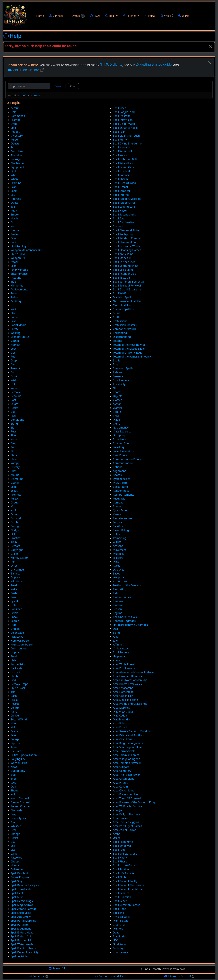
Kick (13, 727)
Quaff (14, 404)
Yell (13, 794)
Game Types (18, 818)
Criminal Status (20, 337)
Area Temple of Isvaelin (127, 763)
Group (15, 502)
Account (16, 278)
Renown (118, 601)
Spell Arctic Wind (123, 254)
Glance (15, 483)
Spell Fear (119, 132)
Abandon (16, 155)
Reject (14, 499)
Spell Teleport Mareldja (127, 199)
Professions (120, 321)
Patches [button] (129, 16)
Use (13, 412)
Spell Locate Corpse (125, 865)
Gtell (14, 830)
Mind (116, 562)
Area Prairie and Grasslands (130, 704)
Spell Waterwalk (123, 151)
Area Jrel (118, 810)
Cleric (116, 424)
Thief (116, 416)
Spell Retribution (21, 873)
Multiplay (119, 554)
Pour (14, 447)
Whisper (16, 826)
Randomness (121, 491)
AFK (115, 637)
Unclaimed (17, 570)
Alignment (119, 471)
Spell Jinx (118, 913)
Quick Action (121, 510)
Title (13, 282)
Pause (14, 317)
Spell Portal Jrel (20, 925)
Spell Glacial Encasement (128, 289)
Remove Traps (19, 684)
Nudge (15, 530)
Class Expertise (122, 431)
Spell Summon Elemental (128, 282)
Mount (15, 475)
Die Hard (16, 751)
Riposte (15, 743)
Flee (13, 416)
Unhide (15, 629)
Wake (14, 439)
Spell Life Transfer (124, 873)
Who (13, 175)
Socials (117, 313)
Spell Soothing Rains (126, 266)
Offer (14, 566)
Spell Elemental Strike (126, 230)
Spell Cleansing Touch (126, 136)
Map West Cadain (124, 712)
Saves (116, 574)
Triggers (118, 558)
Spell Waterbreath (22, 944)
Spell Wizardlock (123, 163)
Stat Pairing (120, 936)
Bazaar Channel (20, 802)
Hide (14, 625)
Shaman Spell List (124, 309)
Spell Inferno (121, 195)
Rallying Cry (18, 759)
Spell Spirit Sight (123, 270)
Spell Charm (120, 179)
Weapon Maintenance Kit (26, 250)
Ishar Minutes (19, 270)
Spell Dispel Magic (124, 124)
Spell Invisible (19, 956)
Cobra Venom (19, 648)
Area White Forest (124, 664)
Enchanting (120, 333)
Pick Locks (17, 637)
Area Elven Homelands (127, 794)
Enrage (15, 739)
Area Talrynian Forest (126, 755)
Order (14, 514)
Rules (116, 534)
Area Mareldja (122, 708)
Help (14, 112)
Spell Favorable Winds (126, 246)
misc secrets (121, 952)
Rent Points (120, 455)
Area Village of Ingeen (127, 759)
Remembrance (122, 597)
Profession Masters (125, 325)
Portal (150, 16)
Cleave (15, 716)
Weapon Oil (18, 258)
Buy (13, 842)
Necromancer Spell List (127, 301)
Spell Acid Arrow (21, 917)
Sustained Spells (123, 368)
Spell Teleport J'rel (124, 203)
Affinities (118, 645)
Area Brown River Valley (127, 684)
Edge (116, 364)
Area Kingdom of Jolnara (128, 743)
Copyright (17, 550)
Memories (17, 286)
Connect (56, 16)
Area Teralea (121, 818)
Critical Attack (121, 648)
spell (23, 95)
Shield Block (18, 688)
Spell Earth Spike (21, 913)
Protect (15, 234)
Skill (13, 534)
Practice (16, 538)
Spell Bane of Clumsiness (128, 885)
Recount (16, 396)
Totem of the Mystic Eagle (129, 349)
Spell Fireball (121, 187)
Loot (13, 349)
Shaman (118, 226)
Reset (14, 597)
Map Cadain (120, 716)
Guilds (15, 554)
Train (14, 542)
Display (15, 522)
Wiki (167, 16)
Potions (118, 467)
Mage (116, 420)
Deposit (15, 577)
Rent (14, 562)
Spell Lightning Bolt (125, 159)
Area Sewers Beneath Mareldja (132, 731)
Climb (14, 676)
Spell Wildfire (121, 293)
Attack (15, 262)
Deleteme (17, 869)
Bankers (118, 376)
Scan (14, 187)
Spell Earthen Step (124, 262)
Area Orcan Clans (124, 779)
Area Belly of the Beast (127, 814)
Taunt (14, 747)
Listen (14, 660)
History (15, 467)
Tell (13, 207)
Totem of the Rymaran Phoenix (132, 357)
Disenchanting (122, 337)
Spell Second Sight (124, 215)
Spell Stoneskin (122, 258)
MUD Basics (37, 95)
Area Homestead (123, 692)
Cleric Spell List (122, 305)
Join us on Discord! (179, 976)
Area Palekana (122, 723)
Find (13, 680)
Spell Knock (120, 155)
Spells (117, 360)
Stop (13, 313)
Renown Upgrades (124, 621)
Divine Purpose (20, 877)
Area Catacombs (123, 688)
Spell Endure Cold (22, 936)
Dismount (17, 479)
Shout (14, 790)
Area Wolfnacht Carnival (128, 806)
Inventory (17, 136)
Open (14, 238)
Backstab (16, 668)
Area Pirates (120, 783)
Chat (14, 471)
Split (13, 128)
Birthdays (119, 948)
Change (15, 834)
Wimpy (15, 463)
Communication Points (127, 459)
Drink (14, 376)
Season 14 (57, 968)
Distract (15, 672)
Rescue (15, 704)
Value (14, 854)
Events (77, 16)
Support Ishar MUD (109, 976)
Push (14, 593)
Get (13, 353)
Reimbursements (123, 495)
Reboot (15, 132)
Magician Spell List (124, 297)
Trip (13, 692)
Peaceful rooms (122, 518)
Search (59, 86)
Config (15, 526)
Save (14, 321)
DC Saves (119, 570)
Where (15, 179)
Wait (13, 309)
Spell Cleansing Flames (127, 250)
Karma (117, 514)
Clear (73, 86)
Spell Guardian (122, 897)
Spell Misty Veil (122, 278)
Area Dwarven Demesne (128, 676)
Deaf (116, 629)
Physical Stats (121, 917)
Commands (18, 116)
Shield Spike (18, 254)
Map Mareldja (121, 719)
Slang (116, 633)
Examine (16, 183)
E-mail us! (39, 976)
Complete (17, 151)
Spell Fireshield (122, 171)
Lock (13, 242)
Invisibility (119, 384)
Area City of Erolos (124, 739)
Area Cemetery (122, 771)
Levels (14, 613)
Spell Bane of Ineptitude (128, 889)
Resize (15, 838)
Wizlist (117, 542)
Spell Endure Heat (22, 932)
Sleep (14, 435)
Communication (123, 463)
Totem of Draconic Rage (128, 353)
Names (15, 865)
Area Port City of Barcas (127, 826)
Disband (16, 518)
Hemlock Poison (21, 641)
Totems (117, 341)
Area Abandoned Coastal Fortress (134, 672)
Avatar (117, 404)
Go (12, 222)
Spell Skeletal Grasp (125, 854)
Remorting (120, 589)
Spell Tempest (121, 191)
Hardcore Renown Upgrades (130, 625)
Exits (14, 266)
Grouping (119, 435)
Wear (14, 388)
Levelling (118, 447)
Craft (116, 317)
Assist (14, 700)
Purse (14, 140)
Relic (116, 593)
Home (38, 16)
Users (116, 838)
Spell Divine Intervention (128, 143)
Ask (13, 822)
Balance (16, 574)
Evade (14, 731)
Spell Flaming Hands (23, 948)
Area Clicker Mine (124, 790)
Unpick (15, 652)
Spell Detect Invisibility (25, 952)
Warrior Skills (19, 763)
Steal (14, 656)
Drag (14, 124)
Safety (14, 329)
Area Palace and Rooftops (129, 735)
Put (13, 357)
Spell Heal (17, 893)
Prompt (15, 120)
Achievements (19, 289)
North (14, 218)
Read (14, 585)
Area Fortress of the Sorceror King (134, 802)
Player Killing (121, 530)
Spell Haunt (120, 858)
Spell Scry (17, 881)
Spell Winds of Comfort (127, 238)
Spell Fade (119, 850)
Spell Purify (120, 140)
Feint (14, 735)
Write (14, 589)
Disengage (17, 633)
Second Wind (19, 719)
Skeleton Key (19, 246)
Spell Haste (120, 211)
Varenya (16, 159)
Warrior (118, 408)
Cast (13, 400)
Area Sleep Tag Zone (125, 700)
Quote (15, 203)
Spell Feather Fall (21, 940)
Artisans (118, 546)
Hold (14, 384)
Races (116, 566)
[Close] (211, 47)
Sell (13, 846)
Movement (120, 550)
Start (14, 147)
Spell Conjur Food (124, 112)
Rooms (117, 392)
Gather (15, 341)
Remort (15, 546)
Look (14, 191)
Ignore (15, 230)
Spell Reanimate (123, 842)
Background (120, 487)
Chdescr (16, 861)
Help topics (120, 656)
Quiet (14, 787)
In (12, 305)
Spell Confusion (123, 175)
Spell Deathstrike (123, 222)
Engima (118, 613)
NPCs (116, 388)
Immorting (120, 538)
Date (14, 605)
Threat (117, 506)
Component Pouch (124, 329)
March (15, 506)
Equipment (17, 167)
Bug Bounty (18, 771)
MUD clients (111, 64)
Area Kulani (120, 727)
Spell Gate (119, 218)
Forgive (118, 522)
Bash (14, 696)
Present (15, 368)
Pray (13, 814)
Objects (118, 396)
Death (117, 932)
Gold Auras (120, 944)
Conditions (17, 420)
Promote (16, 495)
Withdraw (17, 581)
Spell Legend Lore (124, 207)
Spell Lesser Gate (123, 167)
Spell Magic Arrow (22, 905)
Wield (14, 380)
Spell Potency (121, 652)
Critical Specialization (24, 755)
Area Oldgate (121, 767)
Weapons (119, 577)
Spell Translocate (21, 889)
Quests (15, 143)
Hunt (14, 723)
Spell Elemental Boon (126, 242)
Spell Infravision (123, 120)
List (13, 850)
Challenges (18, 163)
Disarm (15, 708)
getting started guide (154, 64)
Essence (118, 605)
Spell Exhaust (121, 893)
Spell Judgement (21, 929)
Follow (15, 297)
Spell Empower (122, 846)
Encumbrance (19, 274)
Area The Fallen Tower (127, 775)
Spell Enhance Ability (126, 128)
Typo (14, 779)
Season (117, 609)
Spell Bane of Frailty (125, 881)
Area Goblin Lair (123, 696)
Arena (117, 834)
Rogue (117, 412)
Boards (117, 475)
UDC (116, 940)
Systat (14, 601)
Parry (14, 712)
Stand (14, 424)
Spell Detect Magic (22, 901)
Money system (20, 558)
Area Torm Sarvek (124, 751)
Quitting (16, 301)
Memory (118, 929)
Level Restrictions (124, 451)
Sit (12, 428)
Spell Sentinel (121, 869)
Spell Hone (120, 909)
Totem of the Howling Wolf (129, 345)
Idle (115, 641)
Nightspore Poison (22, 645)
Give (13, 364)
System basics (121, 479)
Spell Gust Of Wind (124, 183)
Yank (14, 510)
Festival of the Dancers (127, 585)
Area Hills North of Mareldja (130, 680)
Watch (15, 226)
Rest (13, 431)
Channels (16, 810)
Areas (116, 660)
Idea (13, 783)
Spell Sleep (120, 108)
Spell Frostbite (122, 116)
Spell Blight (120, 877)
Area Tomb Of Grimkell (127, 798)
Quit (13, 171)
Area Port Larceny (124, 668)
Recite (14, 408)
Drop (14, 360)
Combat (118, 502)
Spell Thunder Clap (125, 274)
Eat (13, 372)
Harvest (15, 345)
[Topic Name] (29, 86)
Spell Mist (17, 897)
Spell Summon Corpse (127, 905)
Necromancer (121, 428)
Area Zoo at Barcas (124, 830)
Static (14, 455)
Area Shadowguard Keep (128, 747)
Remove (16, 392)
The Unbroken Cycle (125, 617)
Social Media (18, 325)
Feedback (119, 499)
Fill (12, 451)
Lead (14, 487)
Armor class (120, 581)
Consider (16, 609)
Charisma (119, 925)
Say (13, 195)
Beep (14, 443)
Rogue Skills (18, 664)
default (15, 108)
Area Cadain (120, 787)
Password (17, 858)
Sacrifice (118, 526)
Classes (117, 400)
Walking (16, 333)
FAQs (95, 16)
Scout (14, 491)
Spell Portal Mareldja (23, 921)
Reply (14, 211)
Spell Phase (120, 861)
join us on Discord (26, 70)
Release (118, 372)
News (14, 767)
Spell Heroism (121, 147)
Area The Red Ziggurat (127, 822)
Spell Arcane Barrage (24, 909)
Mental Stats (121, 921)
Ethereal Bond (122, 443)
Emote (15, 215)
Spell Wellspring (123, 234)
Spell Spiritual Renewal (127, 286)
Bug (13, 775)
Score (14, 293)
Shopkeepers (121, 380)
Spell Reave (120, 901)
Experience (120, 439)
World (184, 16)
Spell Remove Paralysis (25, 885)
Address (16, 199)
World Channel (20, 798)
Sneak (14, 617)
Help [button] (110, 16)
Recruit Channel (20, 806)
